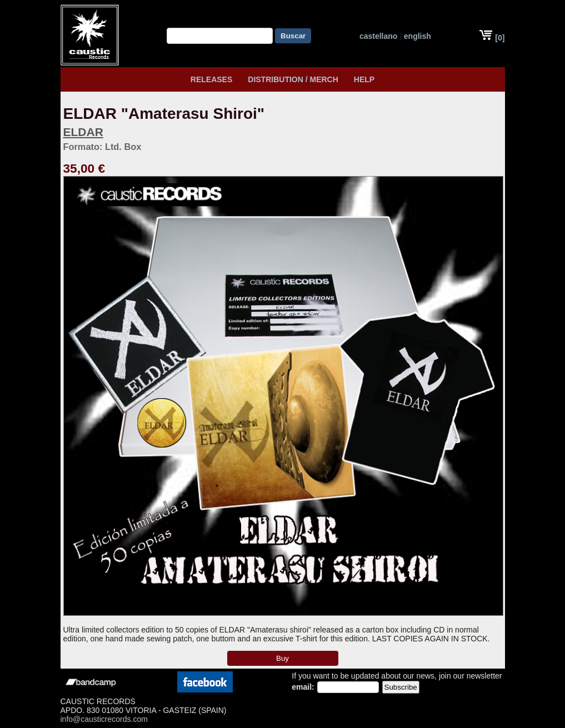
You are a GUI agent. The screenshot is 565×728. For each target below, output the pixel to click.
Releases (211, 79)
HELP (364, 79)
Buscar (293, 36)
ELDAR (83, 132)
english (417, 36)
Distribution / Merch (293, 79)
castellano (378, 36)
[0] (492, 38)
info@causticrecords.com (104, 719)
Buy (282, 658)
